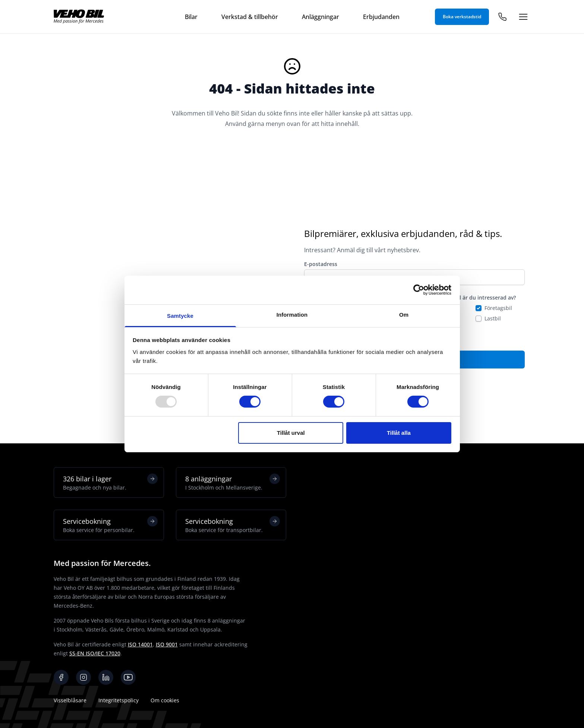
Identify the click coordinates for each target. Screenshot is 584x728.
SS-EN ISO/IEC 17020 (95, 653)
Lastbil (493, 318)
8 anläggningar (233, 482)
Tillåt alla (399, 433)
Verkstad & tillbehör (250, 17)
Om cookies (165, 700)
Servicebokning (110, 525)
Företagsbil (498, 308)
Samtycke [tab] (180, 316)
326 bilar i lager (110, 482)
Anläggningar (321, 17)
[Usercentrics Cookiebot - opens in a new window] (419, 290)
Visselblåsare (70, 700)
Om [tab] (404, 315)
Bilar (191, 17)
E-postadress (321, 264)
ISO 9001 (167, 644)
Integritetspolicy (119, 700)
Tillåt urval (291, 433)
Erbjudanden (381, 17)
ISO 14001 (140, 644)
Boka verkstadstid (462, 17)
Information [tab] (292, 315)
